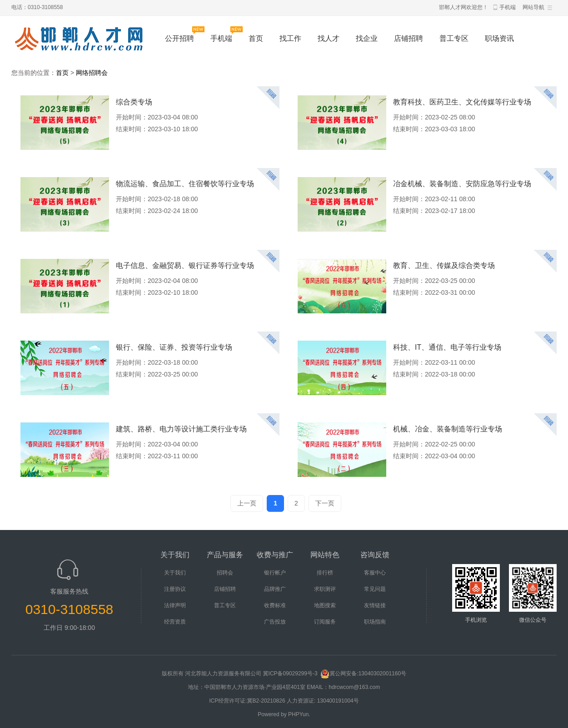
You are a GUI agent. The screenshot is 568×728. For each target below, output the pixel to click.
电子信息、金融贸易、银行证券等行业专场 (185, 265)
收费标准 (275, 605)
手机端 (508, 7)
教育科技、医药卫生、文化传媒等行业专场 (462, 102)
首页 (256, 38)
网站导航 (533, 7)
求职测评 (325, 589)
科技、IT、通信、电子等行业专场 (447, 347)
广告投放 (275, 622)
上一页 (247, 503)
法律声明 (175, 605)
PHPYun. (299, 714)
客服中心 (375, 573)
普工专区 (454, 38)
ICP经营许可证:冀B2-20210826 (247, 701)
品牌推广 (275, 589)
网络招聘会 (92, 73)
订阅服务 (325, 622)
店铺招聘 (409, 38)
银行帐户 (275, 573)
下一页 (325, 503)
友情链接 (375, 605)
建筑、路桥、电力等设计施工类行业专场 (181, 429)
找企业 (367, 38)
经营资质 (175, 622)
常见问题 (375, 589)
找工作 (290, 38)
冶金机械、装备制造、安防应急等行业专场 (462, 184)
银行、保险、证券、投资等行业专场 (174, 347)
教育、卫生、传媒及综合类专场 (444, 265)
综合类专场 (134, 102)
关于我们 (175, 573)
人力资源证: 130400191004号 (323, 701)
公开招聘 (179, 38)
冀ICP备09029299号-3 (291, 674)
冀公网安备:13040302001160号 (363, 674)
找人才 (329, 38)
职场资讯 (499, 38)
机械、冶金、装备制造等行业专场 (448, 429)
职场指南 (375, 622)
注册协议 (175, 589)
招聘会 (225, 573)
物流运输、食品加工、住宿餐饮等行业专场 (185, 184)
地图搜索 (325, 605)
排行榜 (325, 573)
